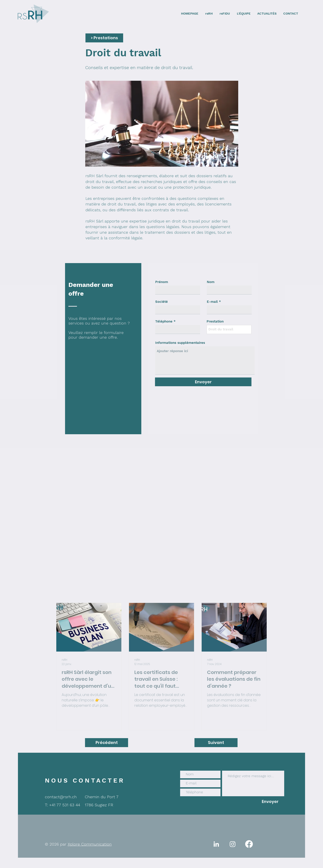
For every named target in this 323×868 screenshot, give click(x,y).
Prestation (215, 322)
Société (161, 302)
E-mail (212, 302)
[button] (104, 38)
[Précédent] (107, 743)
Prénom (162, 282)
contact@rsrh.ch (61, 797)
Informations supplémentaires (180, 343)
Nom (211, 282)
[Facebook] (249, 844)
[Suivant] (216, 743)
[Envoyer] (203, 382)
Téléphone (164, 322)
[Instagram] (233, 844)
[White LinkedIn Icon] (216, 844)
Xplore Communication (90, 844)
